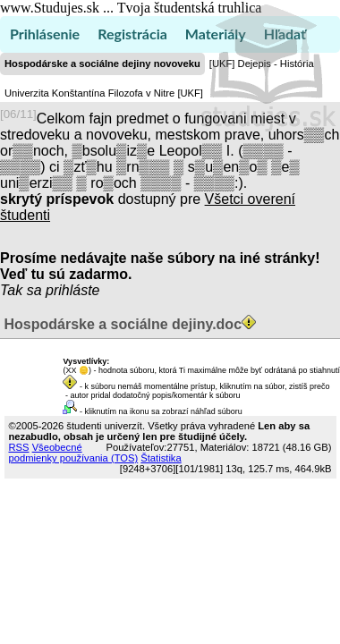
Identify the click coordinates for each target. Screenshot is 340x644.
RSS (19, 447)
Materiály (216, 34)
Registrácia (132, 34)
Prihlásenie (45, 34)
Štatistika (161, 458)
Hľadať (285, 34)
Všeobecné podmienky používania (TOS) (74, 453)
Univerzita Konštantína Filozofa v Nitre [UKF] (104, 93)
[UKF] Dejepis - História (262, 64)
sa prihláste (64, 290)
